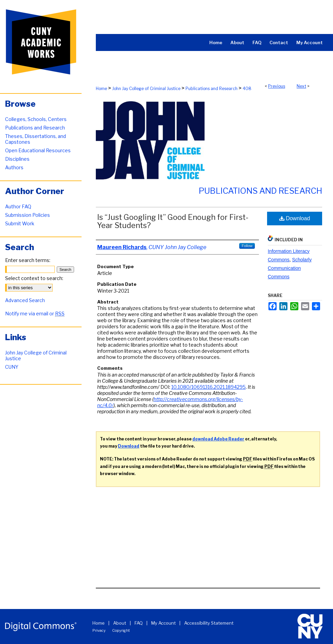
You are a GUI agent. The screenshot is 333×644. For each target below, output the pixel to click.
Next (301, 86)
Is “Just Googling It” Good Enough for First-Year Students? (173, 221)
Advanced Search (25, 300)
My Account (163, 623)
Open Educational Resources (38, 150)
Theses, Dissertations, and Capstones (36, 139)
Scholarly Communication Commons (290, 268)
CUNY (12, 367)
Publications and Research (212, 89)
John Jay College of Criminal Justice (146, 89)
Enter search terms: (28, 260)
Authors (14, 167)
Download (295, 218)
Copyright (121, 630)
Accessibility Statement (209, 623)
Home (101, 89)
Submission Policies (28, 215)
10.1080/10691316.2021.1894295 (208, 387)
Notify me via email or (35, 314)
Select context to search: (34, 278)
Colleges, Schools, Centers (36, 119)
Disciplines (17, 159)
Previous (277, 86)
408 (247, 89)
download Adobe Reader (218, 439)
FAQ (139, 623)
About (120, 623)
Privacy (99, 630)
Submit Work (20, 223)
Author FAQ (18, 206)
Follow (247, 246)
